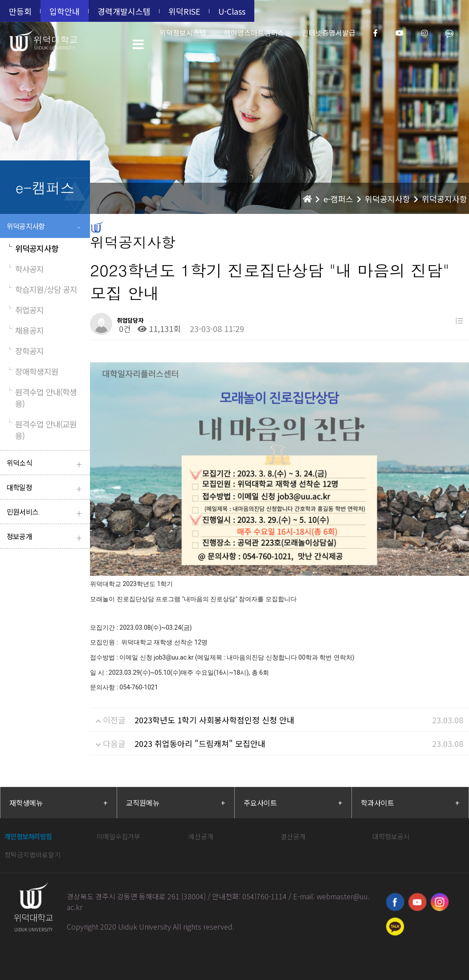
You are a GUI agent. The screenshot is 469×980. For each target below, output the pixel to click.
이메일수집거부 (118, 836)
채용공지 (25, 330)
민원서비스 (46, 513)
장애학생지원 (33, 371)
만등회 (20, 11)
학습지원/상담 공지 (42, 289)
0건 (124, 328)
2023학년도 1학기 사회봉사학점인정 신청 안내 (214, 720)
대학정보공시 (391, 836)
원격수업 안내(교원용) (42, 430)
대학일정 (46, 488)
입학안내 (65, 11)
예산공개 (201, 836)
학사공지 (25, 269)
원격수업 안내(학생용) (42, 398)
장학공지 (25, 351)
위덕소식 (46, 464)
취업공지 (25, 310)
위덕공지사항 (46, 227)
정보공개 (46, 537)
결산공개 (293, 836)
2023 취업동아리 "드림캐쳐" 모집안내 (200, 743)
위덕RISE (184, 11)
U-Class (232, 11)
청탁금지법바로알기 (33, 855)
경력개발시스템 (124, 11)
